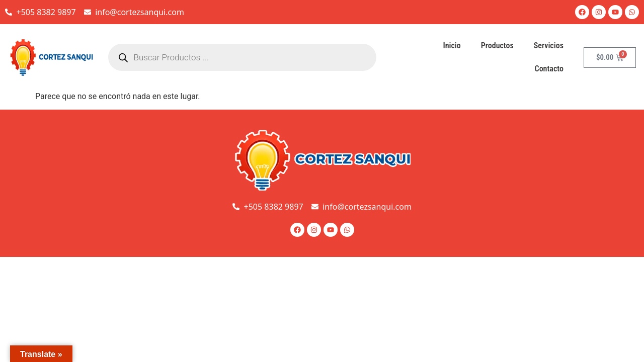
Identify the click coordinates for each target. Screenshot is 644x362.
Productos (497, 46)
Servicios (549, 46)
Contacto (549, 69)
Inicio (452, 46)
